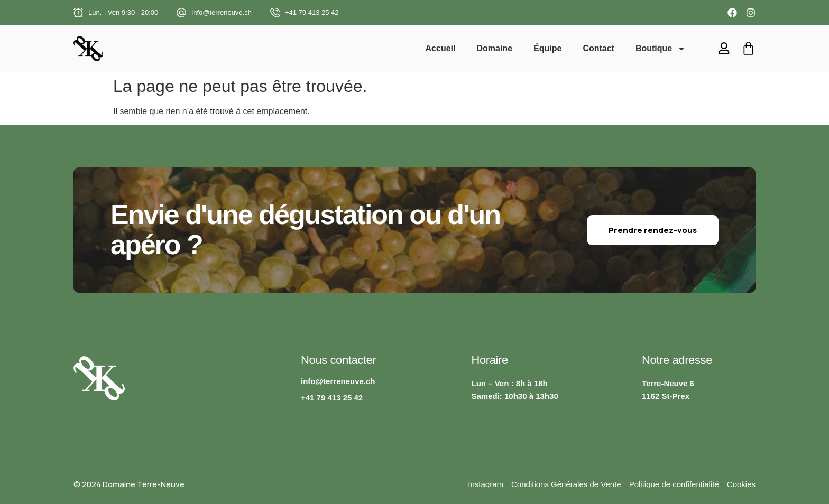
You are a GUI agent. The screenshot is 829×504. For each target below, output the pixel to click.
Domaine (495, 48)
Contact (600, 48)
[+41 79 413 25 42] (275, 13)
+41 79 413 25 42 (312, 12)
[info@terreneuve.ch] (181, 13)
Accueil (441, 48)
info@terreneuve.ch (222, 12)
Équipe (549, 48)
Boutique (662, 49)
